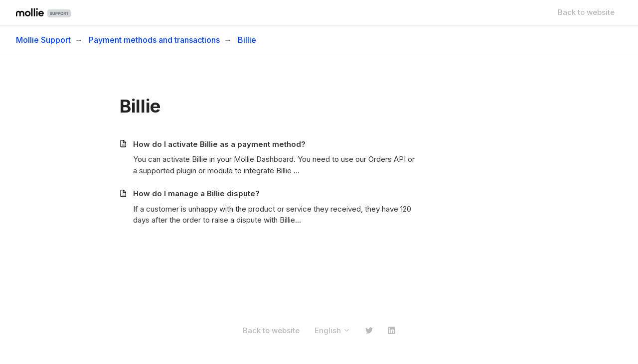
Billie (247, 40)
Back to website (586, 12)
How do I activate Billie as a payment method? (219, 144)
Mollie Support (43, 40)
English (332, 330)
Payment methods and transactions (154, 40)
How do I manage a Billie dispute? (196, 193)
